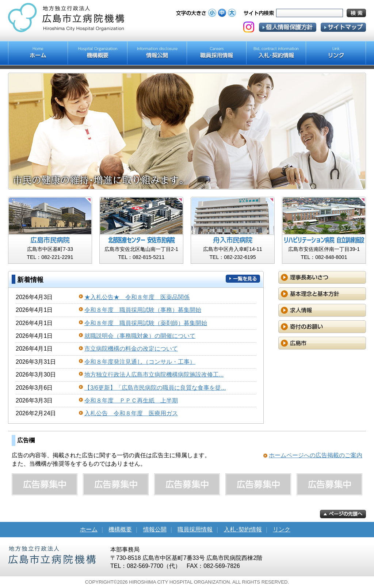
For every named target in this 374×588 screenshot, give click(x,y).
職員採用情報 (195, 529)
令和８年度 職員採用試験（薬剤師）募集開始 (146, 323)
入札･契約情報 (243, 529)
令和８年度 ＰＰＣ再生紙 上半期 (131, 400)
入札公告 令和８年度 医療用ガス (131, 413)
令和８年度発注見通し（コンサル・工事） (140, 362)
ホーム (89, 529)
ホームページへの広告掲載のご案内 (316, 455)
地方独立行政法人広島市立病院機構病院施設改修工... (154, 375)
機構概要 (120, 529)
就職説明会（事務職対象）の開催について (140, 336)
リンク (282, 529)
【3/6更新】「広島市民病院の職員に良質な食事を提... (155, 388)
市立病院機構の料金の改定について (131, 349)
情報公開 (155, 529)
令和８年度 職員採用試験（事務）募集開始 (143, 310)
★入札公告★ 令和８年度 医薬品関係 (137, 297)
